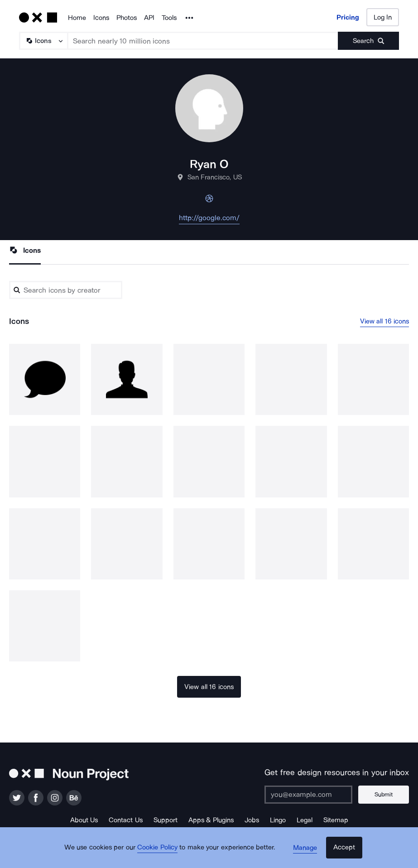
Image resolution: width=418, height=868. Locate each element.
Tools (169, 18)
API (149, 18)
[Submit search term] (368, 41)
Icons (101, 18)
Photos (127, 18)
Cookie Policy (161, 852)
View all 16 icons (385, 321)
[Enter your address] (312, 795)
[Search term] (203, 41)
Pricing (348, 17)
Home (77, 18)
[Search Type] (43, 41)
